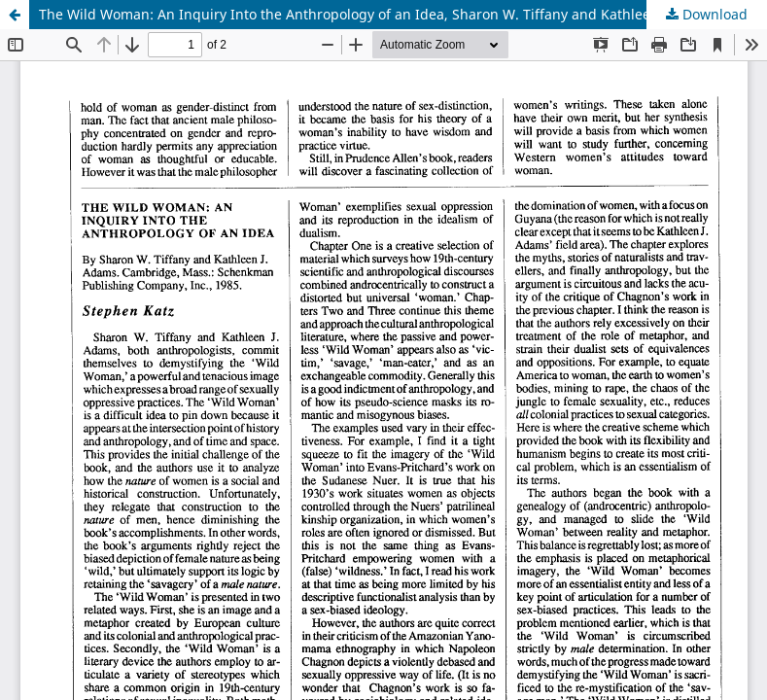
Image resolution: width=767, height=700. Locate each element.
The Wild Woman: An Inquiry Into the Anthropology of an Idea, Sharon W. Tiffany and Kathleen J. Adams (379, 14)
